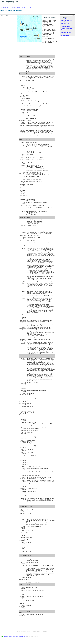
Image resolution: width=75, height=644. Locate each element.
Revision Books (21, 7)
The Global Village (65, 35)
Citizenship (53, 13)
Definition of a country (66, 27)
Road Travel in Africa (65, 23)
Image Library (64, 22)
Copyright (26, 637)
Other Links (58, 13)
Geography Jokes (30, 13)
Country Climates (65, 19)
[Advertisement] (6, 38)
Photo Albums (12, 7)
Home (2, 7)
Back (6, 7)
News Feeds (29, 7)
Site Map (10, 637)
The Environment (22, 13)
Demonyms (63, 31)
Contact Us (21, 637)
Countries (16, 13)
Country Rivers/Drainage (66, 20)
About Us (6, 637)
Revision (2, 13)
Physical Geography (9, 13)
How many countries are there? (66, 29)
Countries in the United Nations (66, 33)
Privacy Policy (15, 637)
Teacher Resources (65, 25)
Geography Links (46, 13)
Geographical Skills (38, 13)
